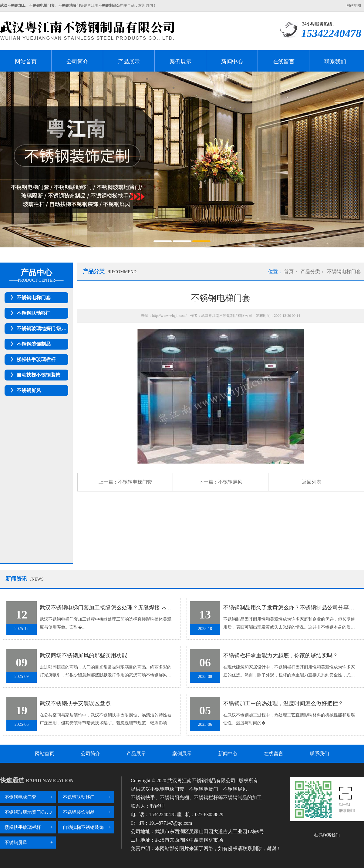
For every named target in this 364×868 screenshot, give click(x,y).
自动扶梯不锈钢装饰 (39, 375)
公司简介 (77, 62)
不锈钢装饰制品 (34, 344)
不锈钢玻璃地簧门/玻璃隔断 (46, 328)
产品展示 (129, 62)
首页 (289, 271)
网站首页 (26, 62)
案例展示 (180, 62)
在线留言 (284, 62)
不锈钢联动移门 (34, 313)
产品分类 (310, 271)
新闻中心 (232, 62)
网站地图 (354, 5)
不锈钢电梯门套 (34, 298)
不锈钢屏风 (29, 390)
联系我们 (335, 62)
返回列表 (312, 482)
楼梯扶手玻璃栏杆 (36, 359)
